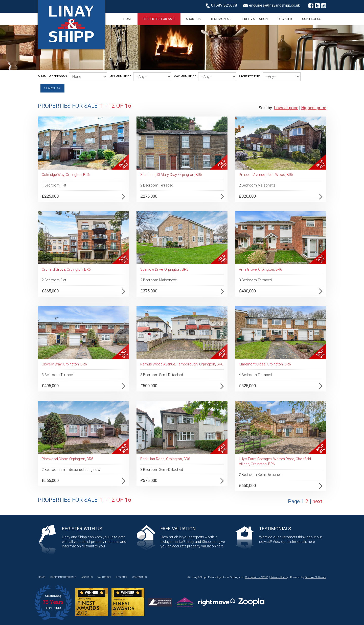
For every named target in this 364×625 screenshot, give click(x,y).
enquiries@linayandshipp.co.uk (275, 5)
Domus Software (315, 577)
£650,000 (247, 485)
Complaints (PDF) (257, 577)
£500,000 (149, 386)
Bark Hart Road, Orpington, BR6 (165, 459)
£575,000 (149, 480)
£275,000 (149, 196)
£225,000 (50, 196)
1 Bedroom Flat (54, 185)
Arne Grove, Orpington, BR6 (260, 269)
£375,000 (149, 291)
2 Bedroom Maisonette (257, 185)
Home (128, 19)
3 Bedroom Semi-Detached (162, 375)
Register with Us (82, 529)
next (317, 501)
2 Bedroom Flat (54, 280)
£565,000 (50, 480)
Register (285, 19)
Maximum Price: (185, 76)
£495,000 (50, 386)
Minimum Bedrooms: (53, 76)
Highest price (314, 108)
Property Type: (250, 76)
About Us (193, 19)
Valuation (104, 577)
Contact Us (312, 19)
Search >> (52, 88)
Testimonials (221, 19)
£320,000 (247, 196)
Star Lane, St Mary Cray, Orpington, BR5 (171, 175)
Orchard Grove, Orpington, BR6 (66, 269)
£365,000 (50, 291)
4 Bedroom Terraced (255, 375)
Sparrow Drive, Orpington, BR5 (164, 269)
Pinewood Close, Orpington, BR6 (67, 459)
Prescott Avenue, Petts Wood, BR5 (266, 175)
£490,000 (247, 291)
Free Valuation (255, 19)
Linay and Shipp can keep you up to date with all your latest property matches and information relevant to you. (94, 542)
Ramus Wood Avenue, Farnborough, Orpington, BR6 (182, 364)
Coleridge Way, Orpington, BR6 (66, 175)
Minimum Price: (121, 76)
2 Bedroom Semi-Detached (260, 475)
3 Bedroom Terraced (255, 280)
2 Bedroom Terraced (157, 185)
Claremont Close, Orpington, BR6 (265, 364)
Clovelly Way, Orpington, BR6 (64, 364)
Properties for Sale (159, 19)
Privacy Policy (279, 577)
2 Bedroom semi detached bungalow (71, 470)
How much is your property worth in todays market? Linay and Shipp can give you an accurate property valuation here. (193, 542)
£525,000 (247, 386)
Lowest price (286, 108)
